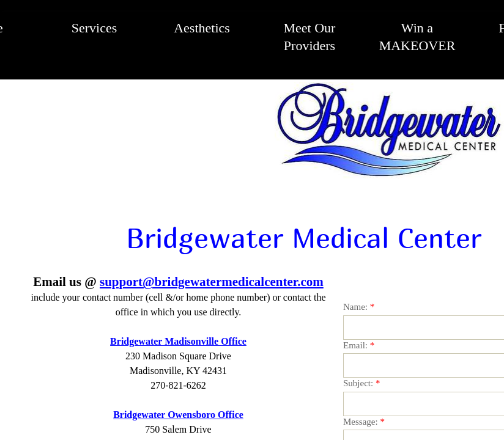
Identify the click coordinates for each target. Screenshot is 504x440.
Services (94, 28)
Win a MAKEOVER (417, 37)
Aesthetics (202, 28)
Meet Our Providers (310, 37)
